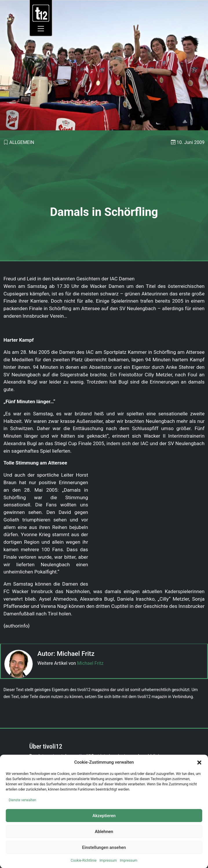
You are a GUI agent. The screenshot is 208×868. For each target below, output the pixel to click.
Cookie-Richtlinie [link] (84, 860)
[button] (199, 762)
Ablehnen (104, 832)
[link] (41, 13)
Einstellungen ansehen (104, 847)
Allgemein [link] (22, 142)
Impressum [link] (108, 860)
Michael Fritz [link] (90, 663)
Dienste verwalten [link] (22, 800)
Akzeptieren (104, 816)
